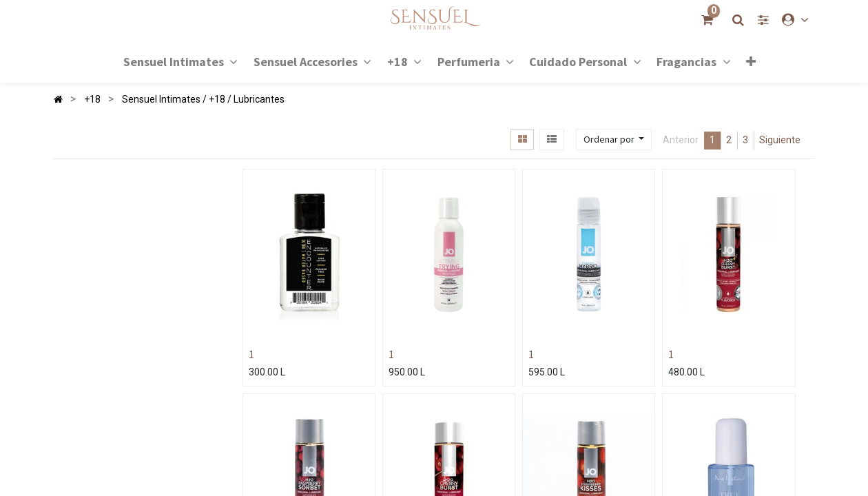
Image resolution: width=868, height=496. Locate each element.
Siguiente (780, 140)
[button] (751, 61)
